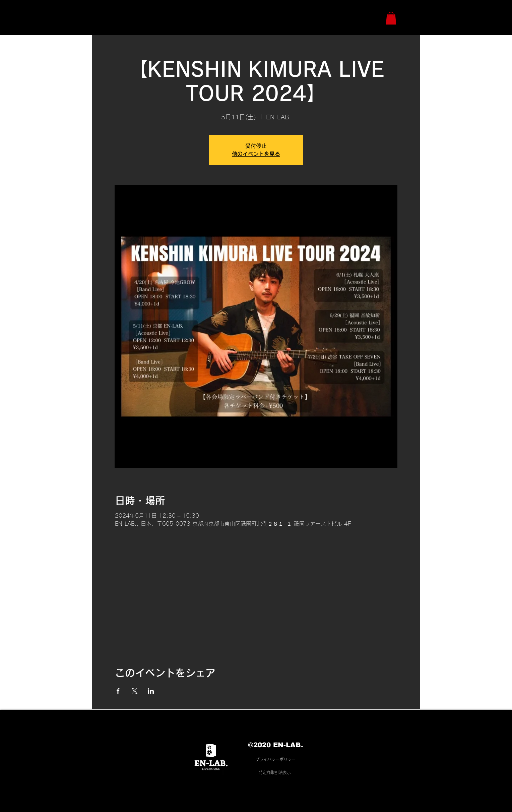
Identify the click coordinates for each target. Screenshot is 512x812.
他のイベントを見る (256, 154)
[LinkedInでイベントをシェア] (151, 691)
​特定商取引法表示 (275, 772)
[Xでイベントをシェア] (135, 691)
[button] (391, 18)
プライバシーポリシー (275, 759)
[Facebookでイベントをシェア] (118, 691)
